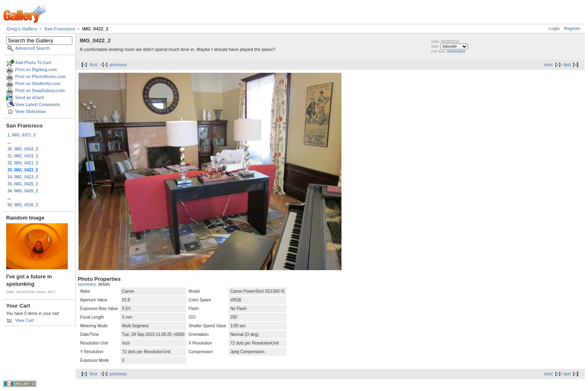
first (93, 65)
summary (87, 284)
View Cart (24, 320)
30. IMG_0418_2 (23, 149)
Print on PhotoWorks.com (40, 77)
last (567, 65)
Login (554, 29)
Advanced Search (32, 48)
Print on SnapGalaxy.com (40, 91)
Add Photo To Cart (33, 63)
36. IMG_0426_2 (23, 191)
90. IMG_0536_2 (23, 205)
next (548, 65)
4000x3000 (456, 51)
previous (118, 65)
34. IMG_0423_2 (23, 177)
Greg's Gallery (22, 29)
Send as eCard (29, 98)
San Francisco (60, 29)
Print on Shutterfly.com (38, 84)
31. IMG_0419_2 (23, 156)
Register (572, 29)
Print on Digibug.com (36, 70)
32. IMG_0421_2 (23, 163)
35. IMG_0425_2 (23, 184)
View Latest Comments (38, 105)
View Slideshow (31, 112)
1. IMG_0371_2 (22, 135)
